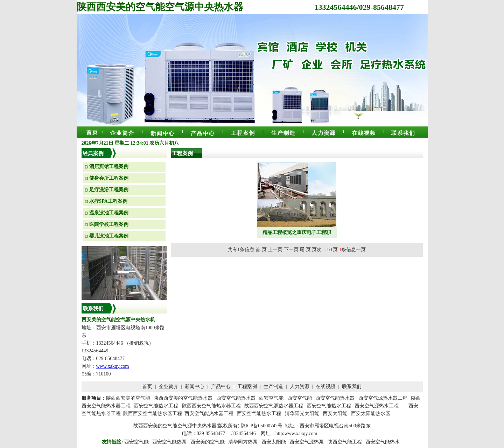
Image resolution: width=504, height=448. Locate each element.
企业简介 (169, 387)
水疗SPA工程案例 (108, 201)
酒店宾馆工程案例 (109, 167)
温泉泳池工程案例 (109, 213)
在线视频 (325, 387)
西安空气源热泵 (307, 442)
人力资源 (300, 387)
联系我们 (352, 387)
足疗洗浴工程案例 (109, 190)
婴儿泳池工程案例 (109, 236)
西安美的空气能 (208, 442)
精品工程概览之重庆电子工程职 (297, 232)
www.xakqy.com (113, 366)
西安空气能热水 (383, 442)
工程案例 (247, 387)
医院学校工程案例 (109, 224)
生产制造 (273, 387)
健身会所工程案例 (109, 178)
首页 (147, 387)
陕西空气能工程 (345, 442)
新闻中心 (195, 387)
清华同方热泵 (243, 442)
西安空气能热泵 (169, 442)
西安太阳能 (274, 442)
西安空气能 (136, 442)
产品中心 (221, 387)
